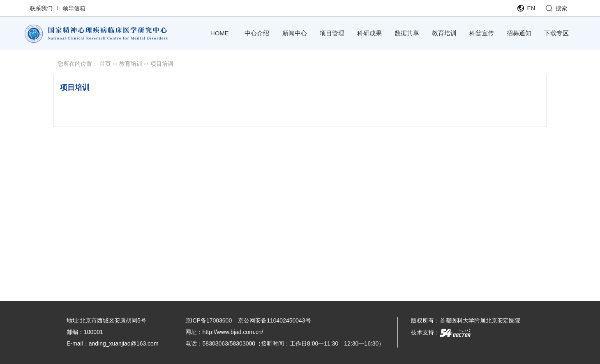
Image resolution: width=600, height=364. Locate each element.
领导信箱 (74, 8)
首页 (105, 64)
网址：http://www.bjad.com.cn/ (224, 332)
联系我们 (41, 8)
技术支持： (441, 332)
